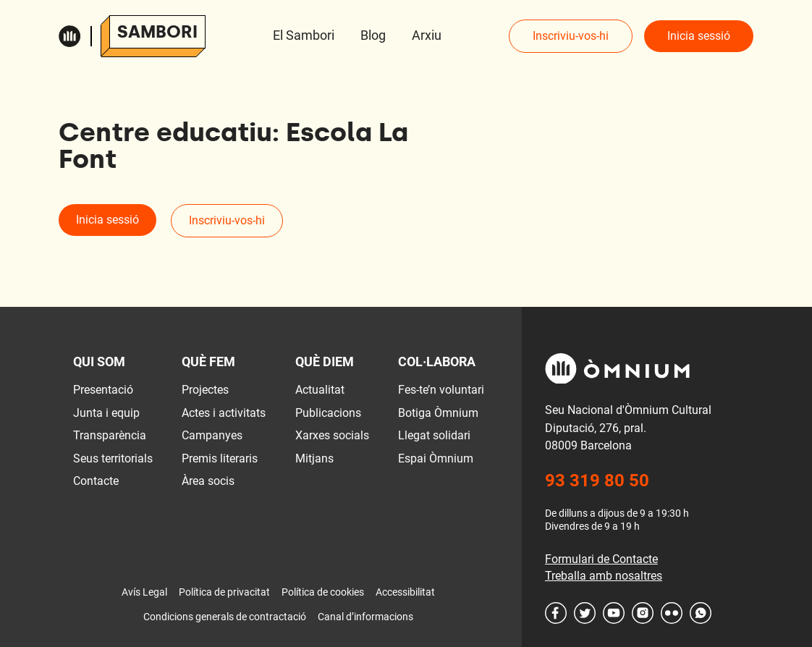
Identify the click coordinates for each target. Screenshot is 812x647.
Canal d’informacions (365, 617)
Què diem (325, 361)
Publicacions (328, 413)
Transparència (110, 435)
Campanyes (212, 435)
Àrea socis (208, 481)
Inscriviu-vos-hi (571, 36)
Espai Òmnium (436, 458)
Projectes (205, 390)
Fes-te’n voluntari (441, 390)
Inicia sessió (699, 36)
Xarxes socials (332, 435)
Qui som (99, 361)
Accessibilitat (405, 592)
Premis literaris (220, 458)
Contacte (96, 481)
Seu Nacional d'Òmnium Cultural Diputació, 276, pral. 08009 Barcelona (628, 428)
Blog (373, 35)
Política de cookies (323, 592)
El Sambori (304, 35)
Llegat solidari (434, 435)
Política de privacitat (224, 592)
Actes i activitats (224, 413)
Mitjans (314, 458)
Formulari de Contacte (601, 559)
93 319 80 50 (597, 481)
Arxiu (427, 35)
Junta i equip (106, 413)
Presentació (103, 390)
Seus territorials (113, 458)
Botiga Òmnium (438, 413)
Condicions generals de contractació (225, 617)
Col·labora (437, 361)
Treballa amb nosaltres (604, 576)
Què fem (208, 361)
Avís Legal (144, 592)
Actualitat (320, 390)
